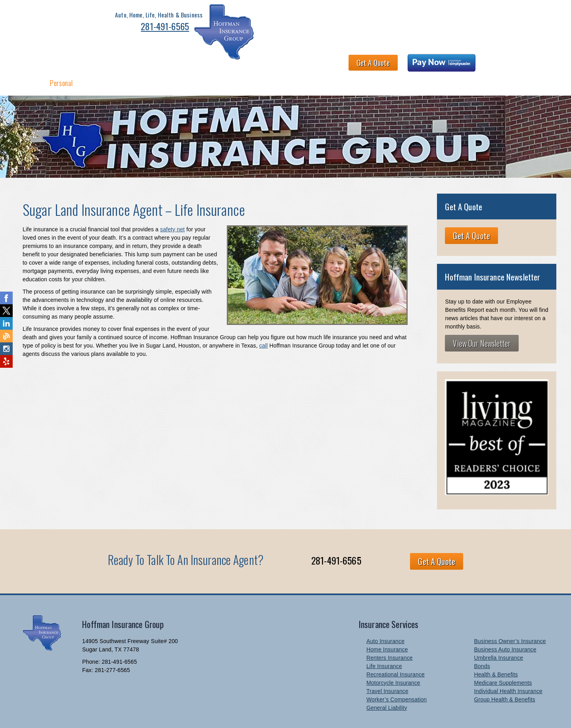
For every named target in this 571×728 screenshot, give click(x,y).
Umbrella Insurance (498, 634)
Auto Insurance (385, 618)
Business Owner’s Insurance (510, 618)
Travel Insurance (387, 668)
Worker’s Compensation (397, 676)
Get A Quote (409, 22)
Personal (61, 59)
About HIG (200, 59)
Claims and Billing (370, 59)
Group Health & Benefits (504, 676)
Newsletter (466, 59)
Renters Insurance (390, 634)
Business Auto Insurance (505, 626)
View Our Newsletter (482, 320)
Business (99, 59)
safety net (172, 206)
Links (501, 59)
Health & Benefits (148, 59)
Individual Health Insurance (508, 668)
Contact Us (423, 59)
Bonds (482, 643)
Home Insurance (387, 626)
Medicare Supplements (503, 659)
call (264, 323)
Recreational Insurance (396, 651)
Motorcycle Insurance (393, 659)
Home (29, 59)
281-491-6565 (131, 29)
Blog (528, 59)
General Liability (387, 684)
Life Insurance (384, 643)
